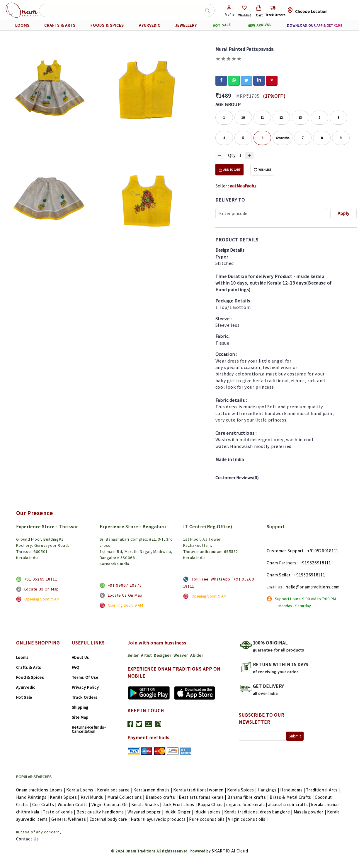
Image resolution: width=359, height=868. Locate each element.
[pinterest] (272, 80)
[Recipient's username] (272, 214)
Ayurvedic (26, 687)
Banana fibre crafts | (249, 797)
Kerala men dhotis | (153, 790)
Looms (23, 657)
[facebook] (221, 80)
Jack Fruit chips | (180, 804)
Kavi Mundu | (94, 797)
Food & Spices (30, 677)
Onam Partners (282, 563)
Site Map (80, 717)
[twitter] (246, 80)
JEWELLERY (186, 25)
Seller (133, 655)
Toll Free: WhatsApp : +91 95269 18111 (219, 583)
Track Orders (85, 697)
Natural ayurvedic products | (160, 819)
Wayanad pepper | (146, 812)
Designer (163, 655)
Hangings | (269, 790)
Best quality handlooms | (102, 812)
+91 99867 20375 (125, 585)
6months (283, 138)
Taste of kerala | (60, 812)
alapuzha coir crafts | (290, 804)
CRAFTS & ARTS (60, 25)
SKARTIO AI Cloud (230, 851)
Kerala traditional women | (200, 790)
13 (300, 117)
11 (262, 117)
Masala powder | (310, 812)
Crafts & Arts (29, 667)
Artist (146, 655)
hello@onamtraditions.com (313, 587)
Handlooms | (293, 790)
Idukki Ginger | (179, 812)
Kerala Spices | (242, 790)
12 (281, 117)
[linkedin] (259, 80)
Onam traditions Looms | (41, 790)
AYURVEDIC (150, 25)
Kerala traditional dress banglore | (259, 812)
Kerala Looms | (82, 790)
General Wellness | (70, 819)
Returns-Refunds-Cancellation (89, 729)
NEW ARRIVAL (259, 25)
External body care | (110, 819)
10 (243, 117)
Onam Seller (279, 575)
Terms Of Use (85, 677)
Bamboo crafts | (162, 797)
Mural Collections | (126, 797)
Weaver (181, 655)
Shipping (80, 707)
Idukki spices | (209, 812)
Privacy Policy (85, 687)
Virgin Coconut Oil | (111, 804)
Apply (343, 213)
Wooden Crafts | (75, 804)
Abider (197, 655)
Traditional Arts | (323, 790)
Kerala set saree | (115, 790)
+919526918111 (323, 551)
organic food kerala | (247, 804)
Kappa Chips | (212, 804)
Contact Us (28, 839)
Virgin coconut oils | (248, 819)
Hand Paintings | (33, 797)
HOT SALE (222, 25)
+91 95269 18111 (41, 579)
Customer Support (285, 551)
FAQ (76, 667)
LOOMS (22, 25)
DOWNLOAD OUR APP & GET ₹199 (315, 25)
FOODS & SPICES (107, 25)
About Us (81, 657)
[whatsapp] (234, 80)
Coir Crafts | (45, 804)
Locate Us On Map (42, 589)
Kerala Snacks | (147, 804)
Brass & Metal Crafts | (292, 797)
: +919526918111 (314, 563)
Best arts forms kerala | (203, 797)
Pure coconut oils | (209, 819)
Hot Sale (24, 697)
